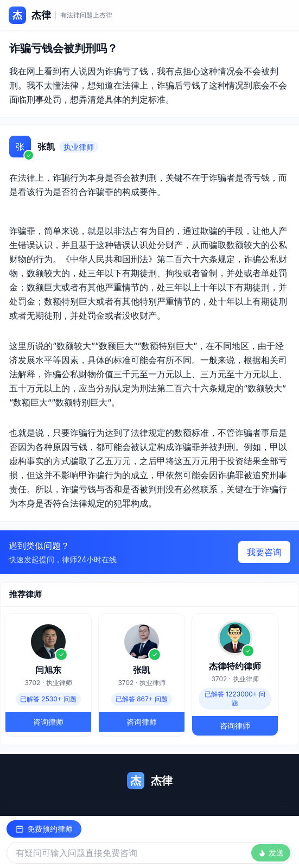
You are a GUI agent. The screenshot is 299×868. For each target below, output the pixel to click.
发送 (271, 853)
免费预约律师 (44, 829)
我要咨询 (264, 552)
